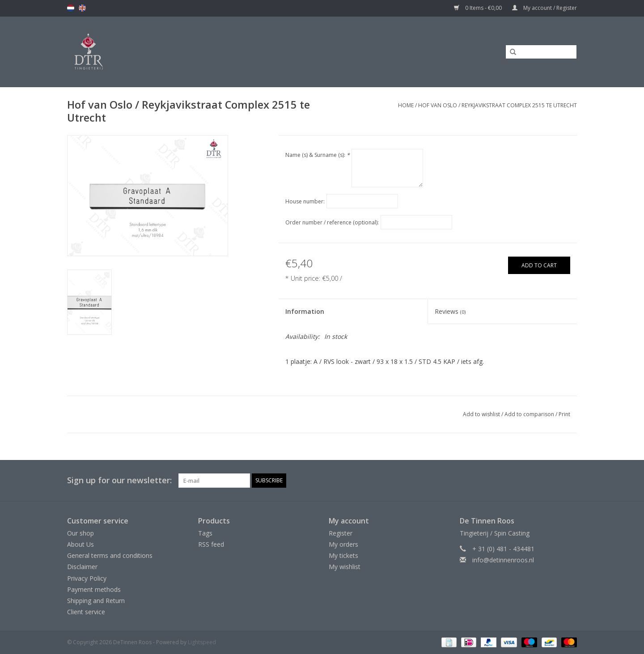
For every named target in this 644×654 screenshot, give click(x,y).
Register (341, 533)
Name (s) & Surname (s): (318, 155)
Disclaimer (82, 567)
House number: (305, 201)
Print (564, 414)
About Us (80, 544)
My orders (343, 544)
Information (305, 311)
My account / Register (544, 8)
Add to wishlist (481, 414)
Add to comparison (530, 414)
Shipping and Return (96, 601)
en (82, 8)
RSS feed (211, 544)
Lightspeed (202, 642)
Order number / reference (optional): (332, 222)
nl (71, 8)
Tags (205, 533)
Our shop (80, 533)
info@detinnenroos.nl (503, 560)
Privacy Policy (87, 578)
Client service (86, 612)
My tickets (343, 555)
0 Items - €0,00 (479, 8)
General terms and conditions (110, 555)
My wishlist (345, 567)
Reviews (450, 311)
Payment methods (94, 589)
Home (406, 105)
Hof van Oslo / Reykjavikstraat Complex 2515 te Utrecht (498, 105)
